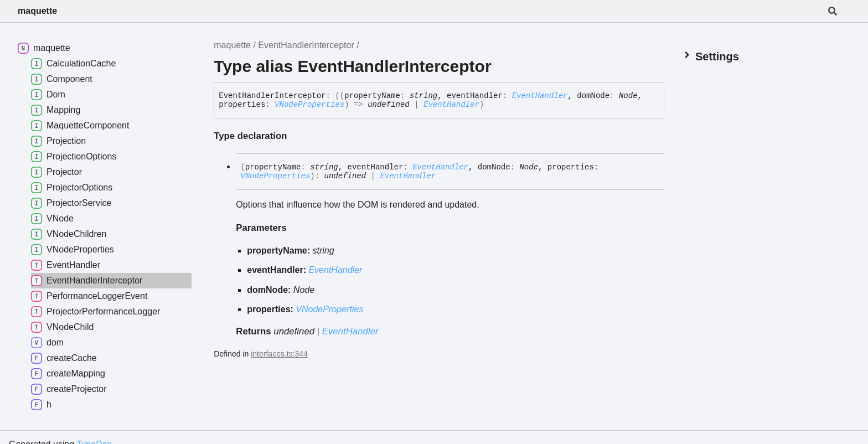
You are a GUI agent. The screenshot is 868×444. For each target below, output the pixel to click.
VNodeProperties (309, 105)
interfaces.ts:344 (279, 354)
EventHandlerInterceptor (306, 45)
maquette (37, 11)
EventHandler (540, 96)
